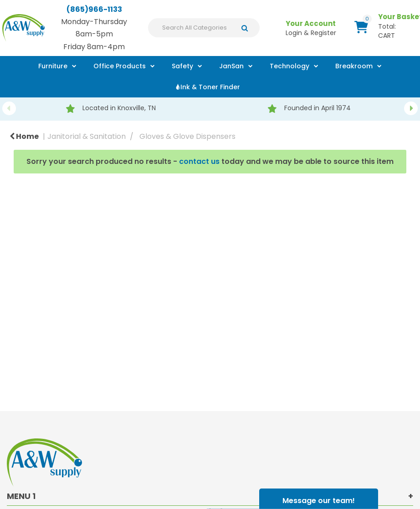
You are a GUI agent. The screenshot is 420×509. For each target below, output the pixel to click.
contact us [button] (199, 161)
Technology (289, 66)
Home (24, 136)
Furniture (53, 66)
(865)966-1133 (94, 9)
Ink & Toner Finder (210, 87)
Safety (182, 66)
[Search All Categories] (204, 28)
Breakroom (354, 66)
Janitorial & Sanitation (87, 136)
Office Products (120, 66)
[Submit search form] (247, 28)
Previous (9, 108)
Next (411, 108)
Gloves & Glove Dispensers (187, 136)
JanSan (231, 66)
